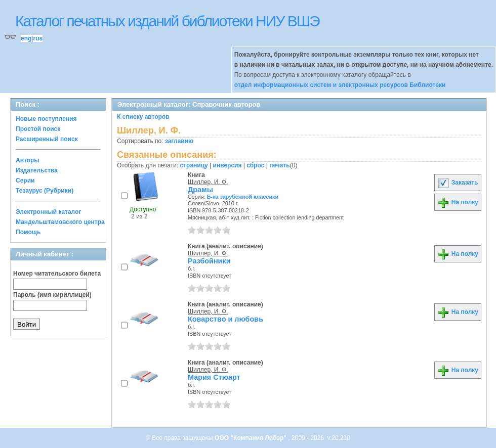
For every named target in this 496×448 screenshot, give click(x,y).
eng (26, 38)
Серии (25, 181)
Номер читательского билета (57, 274)
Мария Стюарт (214, 377)
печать (280, 165)
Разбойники (209, 261)
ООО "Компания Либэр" (251, 438)
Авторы (28, 160)
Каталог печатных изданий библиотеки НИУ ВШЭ (167, 21)
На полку (458, 202)
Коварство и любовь (225, 319)
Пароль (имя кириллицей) (52, 295)
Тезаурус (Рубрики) (45, 191)
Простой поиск (38, 129)
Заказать (458, 183)
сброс (255, 165)
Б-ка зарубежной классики (243, 197)
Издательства (37, 170)
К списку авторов (143, 117)
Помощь (28, 232)
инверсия (228, 165)
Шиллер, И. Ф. (208, 182)
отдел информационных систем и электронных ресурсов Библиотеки (340, 85)
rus (38, 38)
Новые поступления (46, 119)
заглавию (179, 141)
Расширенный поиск (47, 139)
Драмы (200, 190)
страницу (194, 165)
